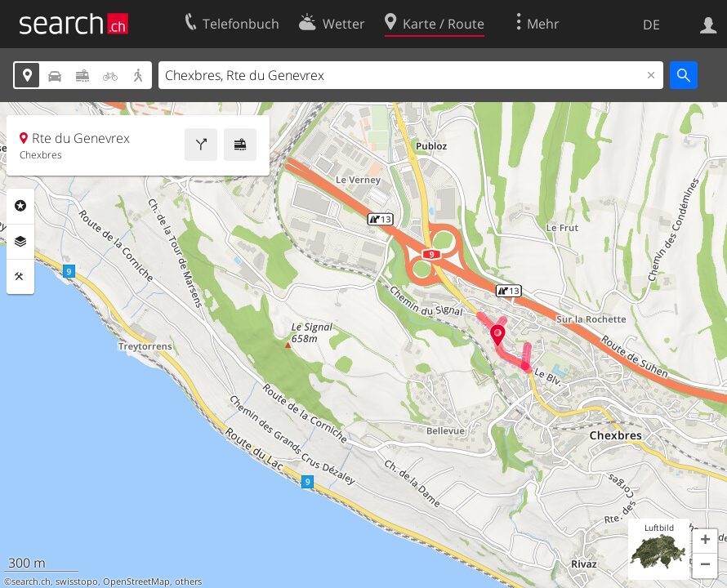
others (188, 581)
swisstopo (77, 581)
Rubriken (20, 206)
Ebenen (20, 242)
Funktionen (20, 277)
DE (651, 24)
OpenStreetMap (136, 581)
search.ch (31, 581)
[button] (705, 541)
